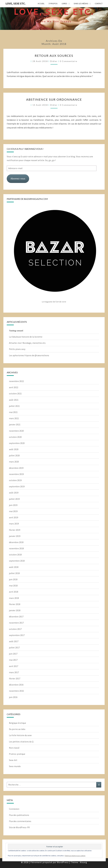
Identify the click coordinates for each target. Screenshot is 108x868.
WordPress (63, 862)
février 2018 (15, 604)
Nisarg (83, 862)
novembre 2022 (16, 381)
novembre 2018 (16, 548)
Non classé (14, 748)
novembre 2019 (16, 474)
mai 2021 (13, 412)
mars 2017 (14, 672)
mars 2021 (14, 418)
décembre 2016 (16, 685)
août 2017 (14, 641)
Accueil (41, 4)
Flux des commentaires (20, 821)
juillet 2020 (14, 455)
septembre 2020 (17, 443)
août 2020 (14, 449)
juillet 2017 (14, 647)
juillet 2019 (14, 499)
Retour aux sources (54, 56)
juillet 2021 (14, 406)
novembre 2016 (16, 691)
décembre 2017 (16, 617)
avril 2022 (14, 387)
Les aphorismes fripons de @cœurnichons (29, 355)
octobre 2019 (15, 480)
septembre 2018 (17, 561)
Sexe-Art (13, 760)
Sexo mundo (15, 766)
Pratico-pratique (17, 754)
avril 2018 (14, 592)
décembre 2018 (16, 542)
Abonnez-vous (18, 179)
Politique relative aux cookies (75, 856)
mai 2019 (13, 511)
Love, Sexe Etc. (16, 3)
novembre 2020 (16, 431)
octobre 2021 (15, 393)
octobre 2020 (15, 437)
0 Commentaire (69, 61)
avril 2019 (14, 517)
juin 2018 (13, 579)
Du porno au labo (17, 729)
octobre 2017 (15, 629)
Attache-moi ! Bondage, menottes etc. (27, 343)
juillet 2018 (14, 573)
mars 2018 (14, 598)
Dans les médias (81, 4)
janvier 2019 (15, 536)
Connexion (14, 809)
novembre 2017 (16, 623)
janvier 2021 (15, 424)
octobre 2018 (15, 555)
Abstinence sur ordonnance (54, 99)
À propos (53, 4)
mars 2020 (14, 462)
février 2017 (15, 678)
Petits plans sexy (17, 349)
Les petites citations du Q (21, 742)
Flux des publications (19, 815)
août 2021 (14, 400)
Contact (99, 4)
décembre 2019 (16, 468)
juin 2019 (13, 505)
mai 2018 (13, 586)
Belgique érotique (18, 723)
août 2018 (14, 567)
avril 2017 (14, 666)
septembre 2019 (17, 486)
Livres (64, 4)
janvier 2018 (15, 610)
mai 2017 (13, 660)
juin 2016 (13, 697)
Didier (54, 61)
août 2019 (14, 493)
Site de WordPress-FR (19, 827)
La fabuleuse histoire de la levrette (26, 337)
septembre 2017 (17, 635)
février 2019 (15, 530)
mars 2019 (14, 524)
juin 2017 (13, 654)
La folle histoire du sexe (20, 735)
